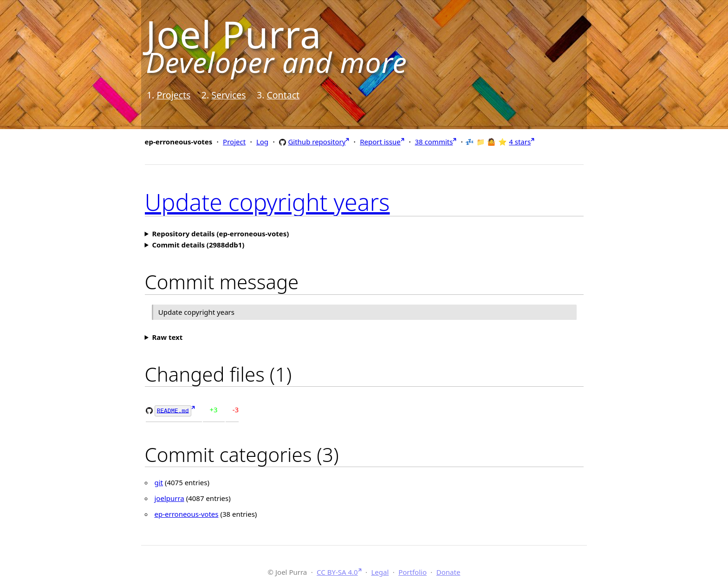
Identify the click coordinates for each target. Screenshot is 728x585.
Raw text (167, 337)
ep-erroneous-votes (187, 513)
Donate (448, 571)
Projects (173, 95)
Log (262, 142)
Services (228, 95)
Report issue (380, 142)
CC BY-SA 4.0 (337, 571)
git (159, 482)
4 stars (520, 142)
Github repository (317, 141)
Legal (380, 571)
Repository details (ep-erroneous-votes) (220, 234)
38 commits (434, 142)
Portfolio (413, 571)
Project (234, 142)
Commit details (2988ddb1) (198, 245)
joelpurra (169, 498)
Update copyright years (267, 202)
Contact (283, 95)
